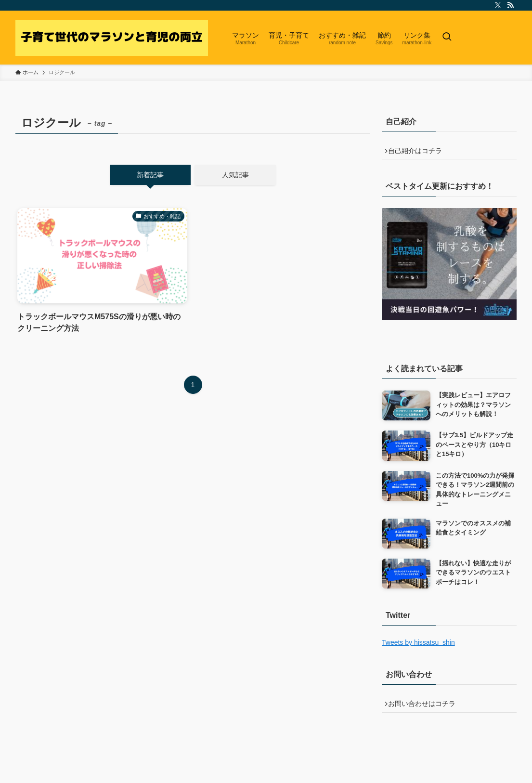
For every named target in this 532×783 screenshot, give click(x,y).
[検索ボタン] (447, 38)
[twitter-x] (498, 5)
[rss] (510, 5)
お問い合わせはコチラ (426, 709)
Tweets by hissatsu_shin (418, 646)
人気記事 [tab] (235, 175)
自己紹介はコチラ (419, 153)
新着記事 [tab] (150, 175)
